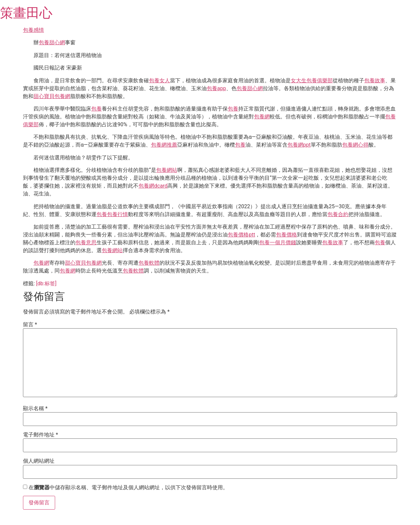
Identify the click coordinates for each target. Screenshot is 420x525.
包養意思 (86, 242)
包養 (96, 109)
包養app (216, 88)
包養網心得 (355, 145)
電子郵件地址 (41, 435)
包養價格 (286, 235)
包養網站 (167, 170)
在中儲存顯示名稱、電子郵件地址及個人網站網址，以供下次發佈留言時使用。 (128, 488)
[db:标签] (46, 283)
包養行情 (117, 214)
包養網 (262, 117)
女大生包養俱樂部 (312, 81)
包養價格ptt (241, 235)
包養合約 (338, 214)
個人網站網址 (39, 461)
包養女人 (159, 81)
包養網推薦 (164, 145)
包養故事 (375, 81)
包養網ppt (299, 145)
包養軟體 (149, 263)
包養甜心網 (52, 42)
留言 (30, 325)
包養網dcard (153, 186)
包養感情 (33, 30)
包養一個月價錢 (278, 242)
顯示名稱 (35, 409)
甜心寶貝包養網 (52, 96)
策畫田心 (26, 13)
